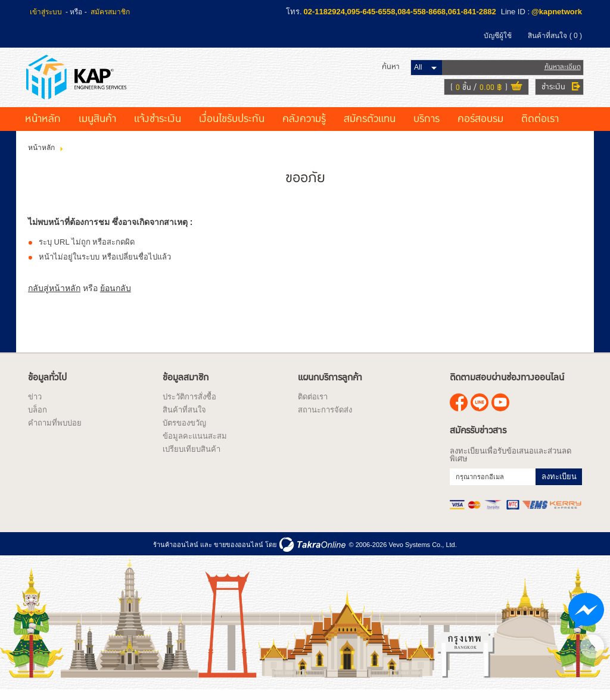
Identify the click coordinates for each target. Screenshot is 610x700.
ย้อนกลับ (116, 297)
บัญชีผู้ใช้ (498, 36)
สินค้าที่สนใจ (555, 36)
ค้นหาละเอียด (561, 71)
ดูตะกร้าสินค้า (515, 92)
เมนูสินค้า (97, 128)
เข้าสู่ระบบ (46, 12)
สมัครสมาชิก (110, 12)
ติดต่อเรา (540, 128)
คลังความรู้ (304, 128)
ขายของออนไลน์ (239, 554)
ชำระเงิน (552, 91)
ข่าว (35, 406)
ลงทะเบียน (559, 485)
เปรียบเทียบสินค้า (192, 458)
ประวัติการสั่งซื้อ (189, 406)
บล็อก (38, 419)
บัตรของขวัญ (184, 432)
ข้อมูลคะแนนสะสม (195, 445)
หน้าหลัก (43, 128)
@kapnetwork (557, 12)
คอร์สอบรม (480, 128)
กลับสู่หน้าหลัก (54, 297)
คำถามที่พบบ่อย (55, 432)
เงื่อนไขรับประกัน (232, 128)
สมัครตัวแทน (370, 128)
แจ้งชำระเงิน (158, 128)
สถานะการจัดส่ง (325, 419)
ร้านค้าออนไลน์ (176, 554)
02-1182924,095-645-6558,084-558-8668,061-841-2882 (400, 12)
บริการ (427, 128)
